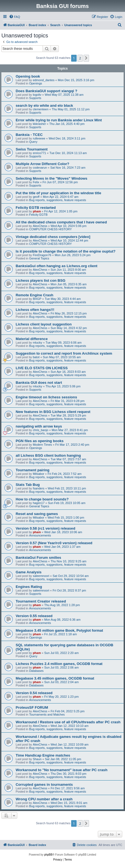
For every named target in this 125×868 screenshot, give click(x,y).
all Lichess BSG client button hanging (48, 455)
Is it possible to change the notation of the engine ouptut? (66, 251)
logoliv (37, 95)
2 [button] (80, 58)
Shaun (37, 759)
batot (36, 357)
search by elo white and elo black (44, 106)
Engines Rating (29, 587)
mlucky (37, 343)
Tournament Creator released (41, 601)
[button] (86, 58)
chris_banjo (40, 430)
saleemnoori (41, 576)
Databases (36, 671)
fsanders (38, 488)
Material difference (32, 339)
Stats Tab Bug (28, 485)
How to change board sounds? (42, 499)
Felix (36, 182)
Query (33, 142)
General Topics (39, 258)
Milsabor (38, 474)
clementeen (41, 109)
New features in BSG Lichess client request (53, 412)
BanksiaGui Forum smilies (38, 558)
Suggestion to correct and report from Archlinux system (64, 353)
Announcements (40, 535)
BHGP (37, 299)
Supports (35, 98)
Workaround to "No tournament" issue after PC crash (62, 770)
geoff (36, 197)
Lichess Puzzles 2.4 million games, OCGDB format (59, 664)
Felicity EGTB (38, 215)
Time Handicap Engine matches (43, 755)
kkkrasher (39, 124)
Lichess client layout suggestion (44, 324)
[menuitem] (15, 17)
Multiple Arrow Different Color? (42, 164)
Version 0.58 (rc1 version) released (45, 528)
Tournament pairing (33, 470)
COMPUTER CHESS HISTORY (50, 229)
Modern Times (42, 445)
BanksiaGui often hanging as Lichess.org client (57, 266)
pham (37, 211)
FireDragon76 (42, 255)
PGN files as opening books (40, 441)
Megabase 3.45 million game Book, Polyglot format (59, 630)
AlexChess (40, 226)
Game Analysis (29, 572)
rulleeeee (39, 138)
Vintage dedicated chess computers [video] (53, 237)
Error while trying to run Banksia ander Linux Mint (59, 120)
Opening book (28, 76)
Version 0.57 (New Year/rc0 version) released (54, 543)
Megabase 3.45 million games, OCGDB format (55, 678)
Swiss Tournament (32, 149)
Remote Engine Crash (34, 295)
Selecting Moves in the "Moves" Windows (52, 178)
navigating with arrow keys (39, 426)
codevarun (40, 168)
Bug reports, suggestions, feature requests (58, 200)
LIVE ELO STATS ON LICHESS (42, 368)
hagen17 (39, 503)
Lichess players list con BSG (41, 280)
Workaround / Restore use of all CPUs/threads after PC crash (68, 722)
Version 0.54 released (34, 693)
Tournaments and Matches (47, 714)
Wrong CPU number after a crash (44, 799)
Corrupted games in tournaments (44, 785)
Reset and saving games (37, 514)
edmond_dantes (44, 80)
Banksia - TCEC (29, 135)
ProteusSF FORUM (32, 707)
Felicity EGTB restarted (36, 208)
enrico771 (39, 153)
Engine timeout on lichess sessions (46, 397)
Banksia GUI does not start (39, 383)
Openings (36, 83)
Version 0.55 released (34, 616)
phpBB (48, 855)
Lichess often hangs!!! (35, 310)
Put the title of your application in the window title (58, 193)
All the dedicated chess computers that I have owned (61, 222)
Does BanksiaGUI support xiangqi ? (46, 91)
